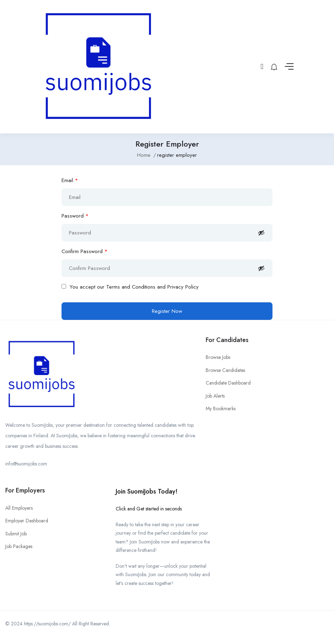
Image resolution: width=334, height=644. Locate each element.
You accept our (130, 287)
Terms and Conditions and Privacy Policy (152, 287)
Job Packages (19, 546)
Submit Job (16, 534)
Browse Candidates (225, 370)
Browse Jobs (218, 357)
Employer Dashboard (27, 521)
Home (144, 155)
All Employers (19, 508)
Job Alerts (215, 396)
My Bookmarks (221, 408)
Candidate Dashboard (228, 383)
